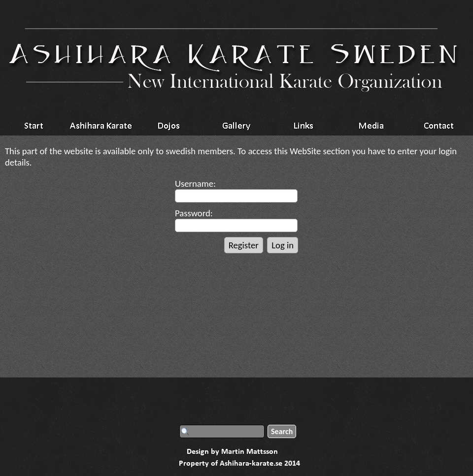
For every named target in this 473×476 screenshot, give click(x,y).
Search (282, 431)
